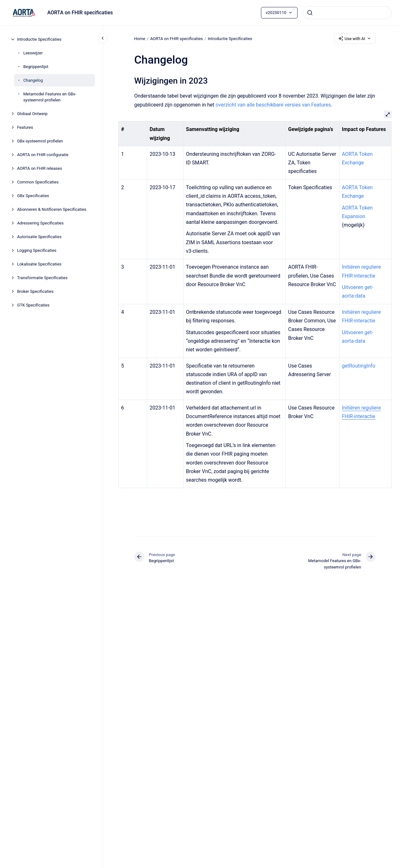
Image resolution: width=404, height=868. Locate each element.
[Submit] (310, 13)
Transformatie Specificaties (42, 278)
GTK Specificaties (33, 305)
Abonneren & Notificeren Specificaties (52, 209)
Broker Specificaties (35, 291)
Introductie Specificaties (39, 39)
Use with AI (355, 38)
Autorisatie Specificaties (39, 237)
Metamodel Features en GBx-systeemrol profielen (50, 97)
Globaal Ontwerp (32, 114)
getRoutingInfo (358, 366)
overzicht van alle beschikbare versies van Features (273, 105)
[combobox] (347, 13)
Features (25, 127)
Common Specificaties (38, 182)
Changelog (33, 80)
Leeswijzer (33, 53)
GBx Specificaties (33, 196)
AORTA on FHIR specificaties (80, 13)
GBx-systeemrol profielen (40, 141)
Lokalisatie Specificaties (39, 264)
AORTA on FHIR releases (40, 168)
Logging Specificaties (37, 250)
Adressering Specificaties (41, 223)
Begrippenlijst (36, 67)
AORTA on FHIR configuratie (43, 155)
